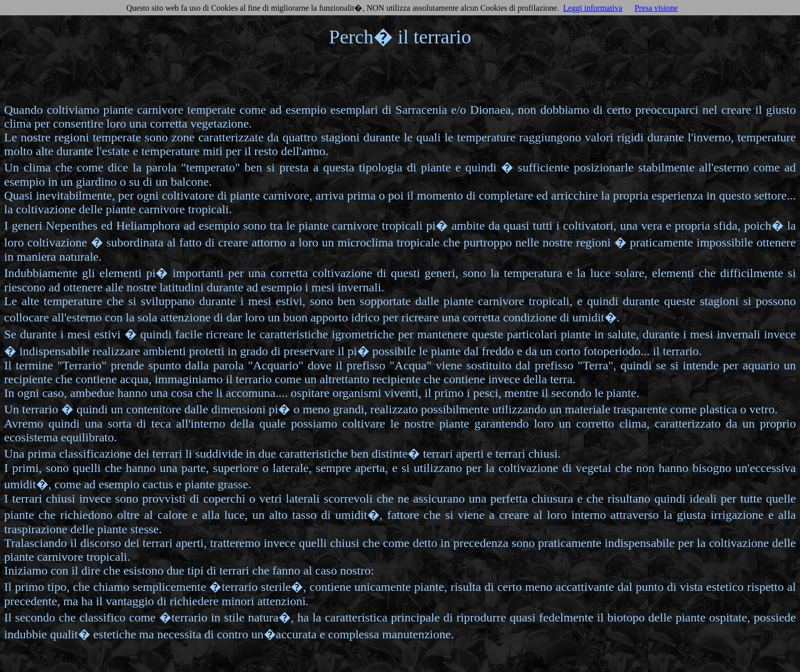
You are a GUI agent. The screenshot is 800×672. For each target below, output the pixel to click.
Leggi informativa (593, 8)
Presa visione (656, 8)
